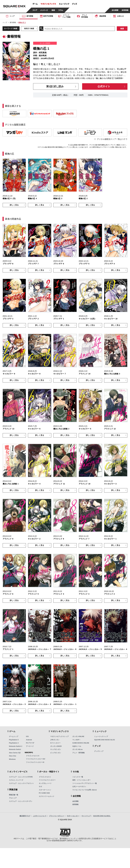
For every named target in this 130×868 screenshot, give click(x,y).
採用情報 (75, 804)
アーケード (30, 746)
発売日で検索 (29, 29)
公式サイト (104, 86)
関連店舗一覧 (14, 795)
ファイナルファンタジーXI (35, 762)
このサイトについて (40, 816)
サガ (40, 787)
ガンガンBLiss (78, 749)
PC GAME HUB (44, 793)
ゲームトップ (14, 736)
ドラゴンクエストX (33, 756)
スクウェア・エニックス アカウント (21, 783)
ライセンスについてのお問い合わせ (85, 790)
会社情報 (75, 801)
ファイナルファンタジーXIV (36, 759)
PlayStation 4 (14, 743)
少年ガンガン (55, 740)
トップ (5, 22)
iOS (27, 736)
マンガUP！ (76, 740)
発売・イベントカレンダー (82, 780)
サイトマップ (86, 816)
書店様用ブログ (25, 816)
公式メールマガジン (79, 787)
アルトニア (13, 798)
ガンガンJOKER (56, 746)
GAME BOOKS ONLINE (81, 743)
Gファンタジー (55, 743)
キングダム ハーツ (45, 783)
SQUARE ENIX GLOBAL (102, 816)
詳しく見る (14, 205)
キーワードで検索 (11, 29)
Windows (12, 759)
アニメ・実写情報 (78, 753)
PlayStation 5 (14, 740)
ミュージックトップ (101, 736)
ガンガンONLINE (78, 736)
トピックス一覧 (78, 777)
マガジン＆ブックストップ (59, 736)
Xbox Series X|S (15, 753)
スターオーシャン (45, 790)
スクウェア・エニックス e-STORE (21, 777)
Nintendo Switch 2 (16, 746)
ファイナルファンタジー (47, 780)
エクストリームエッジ (46, 796)
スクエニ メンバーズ (16, 780)
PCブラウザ (30, 743)
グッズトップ (99, 751)
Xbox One (13, 756)
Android (29, 740)
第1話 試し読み (55, 86)
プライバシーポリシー (57, 816)
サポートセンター (73, 816)
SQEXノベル (77, 746)
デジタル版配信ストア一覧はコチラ (112, 139)
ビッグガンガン (56, 753)
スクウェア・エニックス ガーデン (21, 801)
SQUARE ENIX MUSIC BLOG (105, 740)
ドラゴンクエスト (45, 777)
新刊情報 (13, 22)
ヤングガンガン (56, 749)
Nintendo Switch (15, 749)
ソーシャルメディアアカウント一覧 (85, 783)
